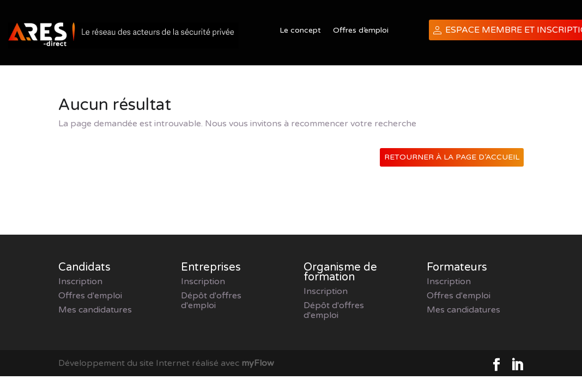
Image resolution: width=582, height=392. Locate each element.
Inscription (80, 281)
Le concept (300, 31)
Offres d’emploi (361, 31)
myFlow (258, 363)
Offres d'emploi (90, 296)
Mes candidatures (95, 310)
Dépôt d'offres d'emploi (211, 301)
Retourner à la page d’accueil (452, 157)
